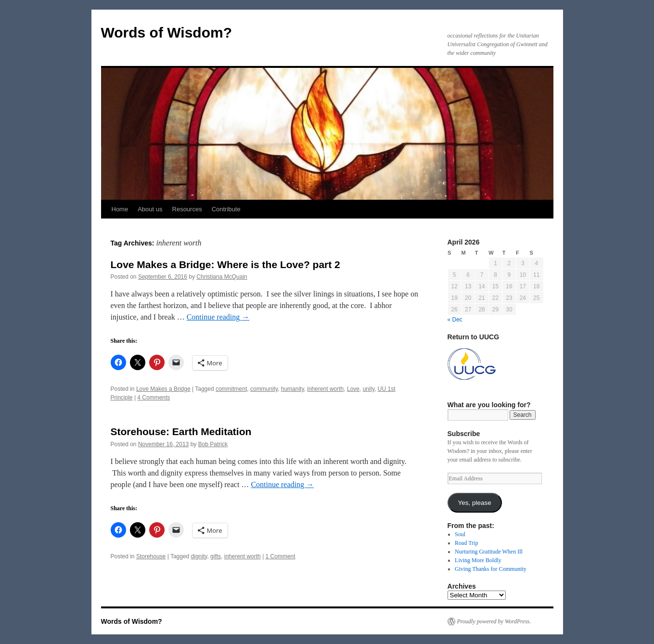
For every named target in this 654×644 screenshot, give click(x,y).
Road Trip (466, 543)
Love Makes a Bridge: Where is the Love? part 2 (225, 264)
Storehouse (151, 556)
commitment (231, 389)
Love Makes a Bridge (163, 389)
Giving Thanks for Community (491, 569)
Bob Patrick (213, 444)
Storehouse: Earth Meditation (181, 431)
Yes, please (474, 503)
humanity (293, 389)
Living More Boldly (478, 560)
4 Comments (154, 398)
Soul (460, 534)
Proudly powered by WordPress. (494, 621)
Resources (187, 209)
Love (353, 389)
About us (150, 209)
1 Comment (281, 556)
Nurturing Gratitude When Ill (489, 552)
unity (369, 389)
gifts (216, 556)
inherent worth (325, 389)
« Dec (455, 320)
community (264, 389)
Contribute (226, 209)
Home (120, 209)
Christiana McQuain (222, 277)
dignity (199, 556)
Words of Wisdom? (167, 32)
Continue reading (218, 317)
